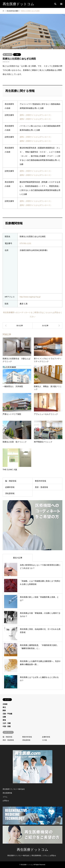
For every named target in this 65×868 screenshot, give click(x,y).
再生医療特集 (7, 793)
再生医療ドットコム (32, 850)
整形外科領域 (40, 481)
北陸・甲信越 (7, 714)
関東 (4, 711)
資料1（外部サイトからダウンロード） (36, 115)
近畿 (17, 55)
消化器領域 (10, 493)
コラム (5, 797)
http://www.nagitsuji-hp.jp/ (30, 297)
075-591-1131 (25, 243)
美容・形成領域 (41, 487)
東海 (4, 720)
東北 (4, 707)
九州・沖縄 (7, 723)
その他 (44, 740)
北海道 (5, 704)
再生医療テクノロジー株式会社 (14, 789)
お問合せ (6, 801)
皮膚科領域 (10, 487)
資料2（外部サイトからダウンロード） (36, 119)
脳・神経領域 (8, 55)
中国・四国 (7, 726)
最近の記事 (18, 558)
